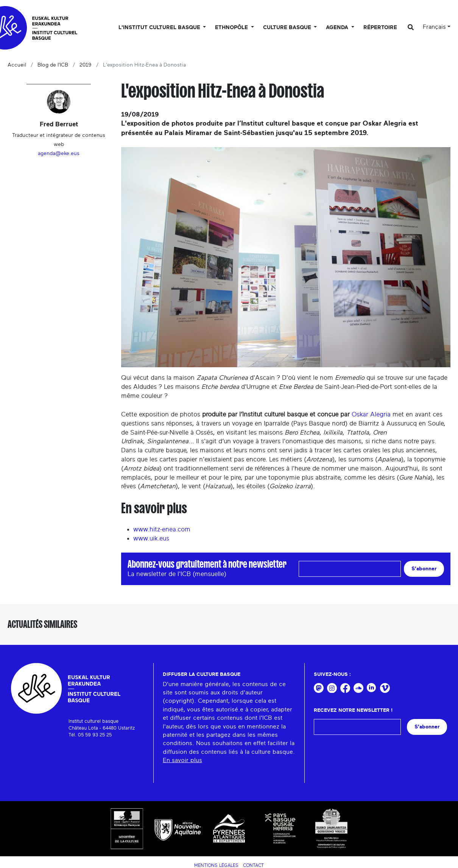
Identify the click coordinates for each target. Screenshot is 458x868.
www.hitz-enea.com (162, 529)
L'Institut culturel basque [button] (160, 28)
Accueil (17, 65)
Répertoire (380, 28)
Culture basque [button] (288, 28)
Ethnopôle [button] (232, 28)
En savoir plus (182, 760)
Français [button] (434, 27)
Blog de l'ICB (53, 65)
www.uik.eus (151, 538)
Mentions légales (216, 865)
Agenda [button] (338, 28)
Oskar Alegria (371, 414)
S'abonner (424, 569)
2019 (86, 65)
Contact (253, 865)
